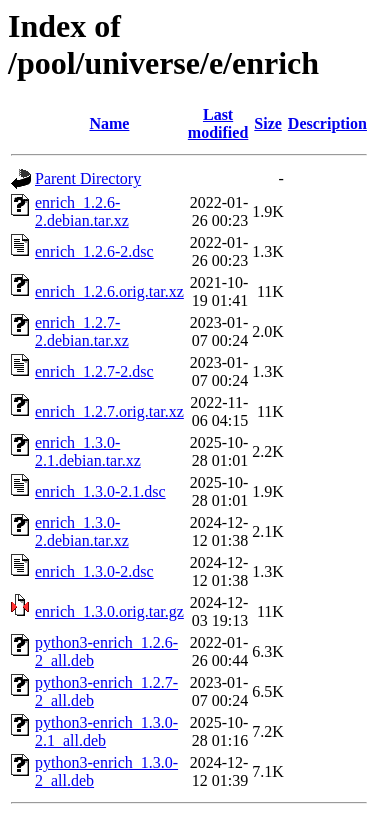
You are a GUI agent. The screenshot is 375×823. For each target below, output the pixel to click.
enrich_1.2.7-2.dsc (94, 371)
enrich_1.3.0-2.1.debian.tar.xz (88, 451)
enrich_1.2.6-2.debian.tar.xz (82, 211)
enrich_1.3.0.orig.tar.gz (109, 611)
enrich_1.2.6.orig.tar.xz (109, 291)
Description (327, 123)
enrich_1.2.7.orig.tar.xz (109, 411)
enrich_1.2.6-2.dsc (94, 251)
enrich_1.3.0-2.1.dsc (100, 491)
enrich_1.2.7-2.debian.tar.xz (82, 331)
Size (268, 123)
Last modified (218, 123)
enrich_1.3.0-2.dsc (94, 571)
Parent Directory (88, 178)
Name (109, 123)
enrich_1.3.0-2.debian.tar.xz (82, 531)
